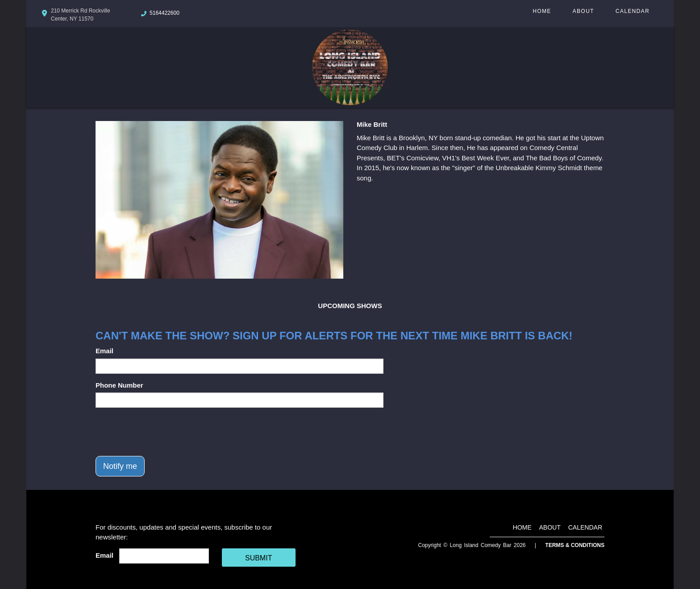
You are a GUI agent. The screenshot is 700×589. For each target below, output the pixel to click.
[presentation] (163, 432)
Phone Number (119, 385)
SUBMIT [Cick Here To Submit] (258, 558)
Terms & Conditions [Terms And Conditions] (575, 545)
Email (104, 351)
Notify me (120, 466)
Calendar (633, 11)
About (583, 11)
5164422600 (165, 13)
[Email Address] (164, 556)
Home (542, 11)
